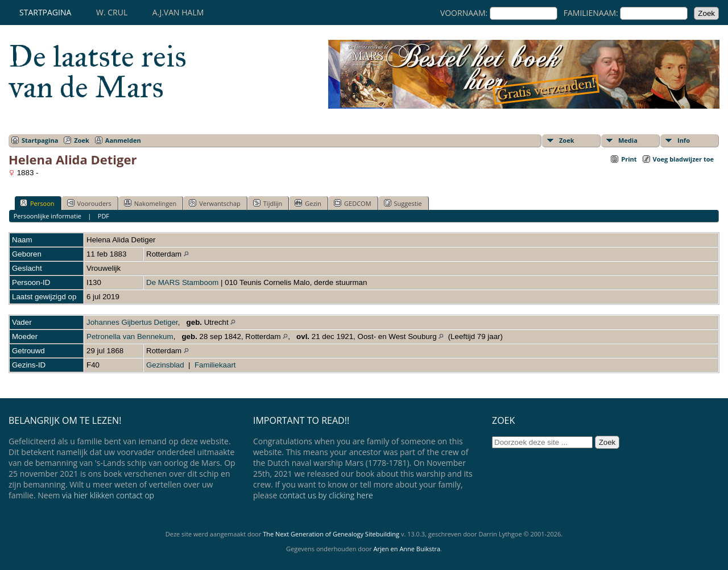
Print (629, 159)
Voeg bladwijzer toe (683, 159)
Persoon (37, 203)
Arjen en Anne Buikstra (407, 549)
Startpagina (45, 12)
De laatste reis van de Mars (98, 72)
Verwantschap (215, 203)
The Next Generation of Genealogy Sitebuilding (331, 534)
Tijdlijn (268, 203)
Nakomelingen (150, 203)
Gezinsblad (165, 365)
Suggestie (403, 203)
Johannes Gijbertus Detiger (132, 322)
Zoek (82, 140)
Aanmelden (123, 140)
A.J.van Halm (178, 12)
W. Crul (112, 12)
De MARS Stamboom (182, 282)
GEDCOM (352, 203)
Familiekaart (215, 365)
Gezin (308, 203)
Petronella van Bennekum (130, 336)
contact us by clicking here (326, 495)
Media (628, 140)
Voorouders (89, 203)
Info (684, 140)
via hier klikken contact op (108, 495)
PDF (104, 216)
